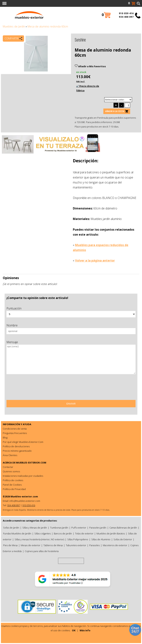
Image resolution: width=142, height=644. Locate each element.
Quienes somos (11, 471)
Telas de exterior (84, 533)
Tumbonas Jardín (59, 528)
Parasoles (94, 545)
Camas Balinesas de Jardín (123, 528)
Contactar (8, 467)
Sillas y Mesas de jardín (35, 528)
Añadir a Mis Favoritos (90, 66)
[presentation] (35, 388)
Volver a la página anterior (95, 260)
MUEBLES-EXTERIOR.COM (31, 463)
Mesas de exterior (31, 545)
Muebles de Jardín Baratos (111, 533)
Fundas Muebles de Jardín (17, 533)
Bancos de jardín (63, 533)
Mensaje (12, 342)
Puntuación (14, 308)
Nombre (12, 325)
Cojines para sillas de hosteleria (42, 551)
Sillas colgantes (43, 533)
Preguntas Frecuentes (15, 433)
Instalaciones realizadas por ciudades (23, 476)
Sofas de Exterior (123, 539)
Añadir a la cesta (115, 111)
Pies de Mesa (10, 545)
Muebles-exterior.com (24, 496)
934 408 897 (126, 17)
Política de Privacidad (14, 489)
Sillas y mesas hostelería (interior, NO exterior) (39, 539)
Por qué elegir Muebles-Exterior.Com (23, 442)
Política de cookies (13, 480)
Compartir (12, 38)
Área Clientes (10, 455)
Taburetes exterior (76, 545)
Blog (5, 437)
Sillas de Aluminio (101, 539)
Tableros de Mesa (53, 545)
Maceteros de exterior (115, 545)
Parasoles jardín (98, 528)
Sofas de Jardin (11, 528)
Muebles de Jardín (14, 26)
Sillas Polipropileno (78, 539)
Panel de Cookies (12, 485)
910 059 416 (126, 13)
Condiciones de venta (15, 429)
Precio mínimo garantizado (17, 451)
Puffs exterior (79, 528)
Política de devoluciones (16, 446)
